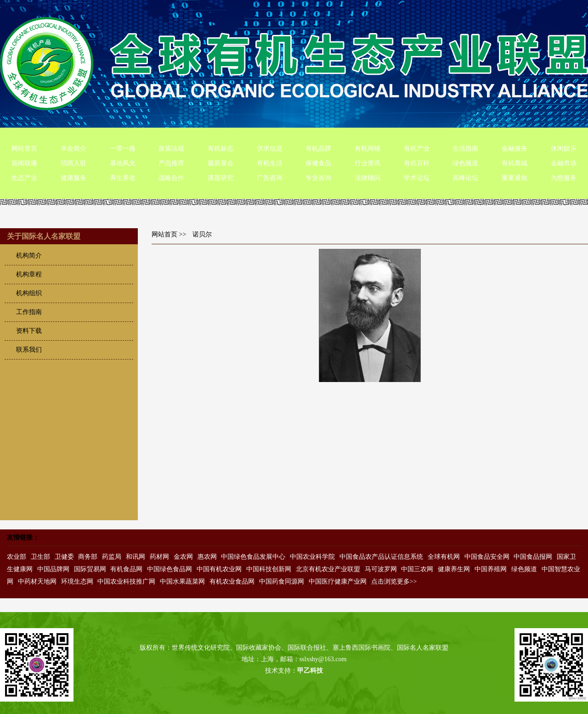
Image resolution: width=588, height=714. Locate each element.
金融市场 (564, 163)
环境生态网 (77, 582)
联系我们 (29, 350)
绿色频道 (465, 163)
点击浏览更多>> (394, 582)
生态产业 (24, 178)
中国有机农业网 (219, 569)
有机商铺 (367, 149)
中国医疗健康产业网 (338, 582)
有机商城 (514, 163)
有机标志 (220, 149)
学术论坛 (417, 178)
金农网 (183, 557)
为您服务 (564, 178)
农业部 (17, 557)
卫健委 (64, 557)
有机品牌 (318, 149)
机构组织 (29, 293)
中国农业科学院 (312, 557)
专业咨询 (318, 178)
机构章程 (29, 274)
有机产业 (417, 149)
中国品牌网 (53, 569)
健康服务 (73, 178)
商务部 (88, 557)
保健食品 (318, 163)
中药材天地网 (37, 582)
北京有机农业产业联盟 (328, 569)
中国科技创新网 (269, 569)
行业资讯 (367, 163)
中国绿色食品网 (170, 569)
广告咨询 (270, 178)
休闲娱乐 (564, 149)
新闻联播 (24, 163)
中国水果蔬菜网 (182, 582)
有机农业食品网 (232, 582)
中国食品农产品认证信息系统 (381, 557)
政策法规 (171, 149)
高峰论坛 (465, 178)
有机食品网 (126, 569)
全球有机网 (444, 557)
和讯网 (136, 557)
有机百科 (417, 163)
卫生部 (40, 557)
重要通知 (514, 178)
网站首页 (24, 149)
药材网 (159, 557)
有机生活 (270, 163)
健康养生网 (454, 569)
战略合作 (171, 178)
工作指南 (29, 312)
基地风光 (123, 163)
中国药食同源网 (282, 582)
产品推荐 (171, 163)
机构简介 (29, 256)
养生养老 (123, 178)
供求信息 (270, 149)
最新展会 (220, 163)
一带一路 (123, 149)
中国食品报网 (533, 557)
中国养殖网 (491, 569)
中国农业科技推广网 (126, 582)
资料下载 (29, 331)
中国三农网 (417, 569)
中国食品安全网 (487, 557)
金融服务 (514, 149)
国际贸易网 (90, 569)
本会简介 (73, 149)
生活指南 (465, 149)
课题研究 (220, 178)
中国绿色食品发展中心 (253, 557)
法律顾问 (367, 178)
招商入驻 (73, 163)
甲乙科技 (310, 671)
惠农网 (207, 557)
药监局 (112, 557)
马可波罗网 (381, 569)
